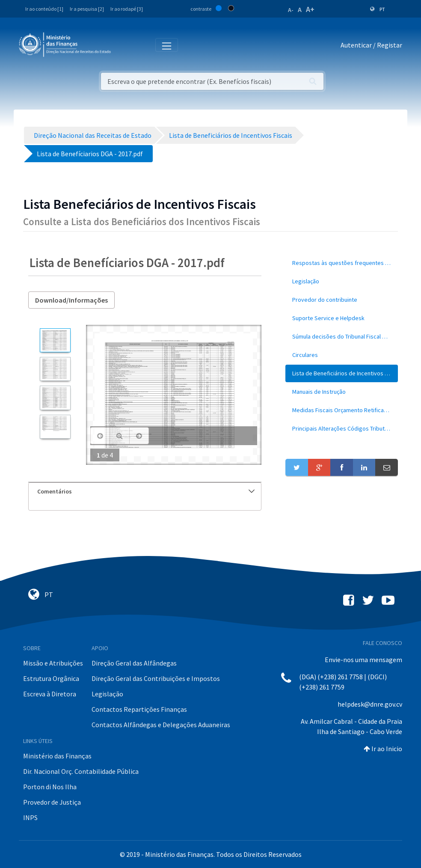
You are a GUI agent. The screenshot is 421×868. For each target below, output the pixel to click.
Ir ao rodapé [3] (127, 9)
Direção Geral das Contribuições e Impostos (156, 678)
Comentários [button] (146, 491)
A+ (310, 9)
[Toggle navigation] (124, 45)
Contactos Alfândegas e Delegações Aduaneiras (161, 725)
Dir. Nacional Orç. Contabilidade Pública (81, 771)
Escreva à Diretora (50, 694)
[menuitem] (342, 263)
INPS (30, 817)
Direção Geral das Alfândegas (134, 663)
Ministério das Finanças (57, 756)
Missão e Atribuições (53, 663)
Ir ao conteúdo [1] (44, 9)
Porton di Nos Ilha (50, 787)
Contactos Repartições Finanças (139, 709)
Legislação (107, 694)
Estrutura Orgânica (51, 678)
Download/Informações (71, 300)
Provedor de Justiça (52, 802)
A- (291, 10)
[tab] (145, 492)
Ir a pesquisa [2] (87, 9)
